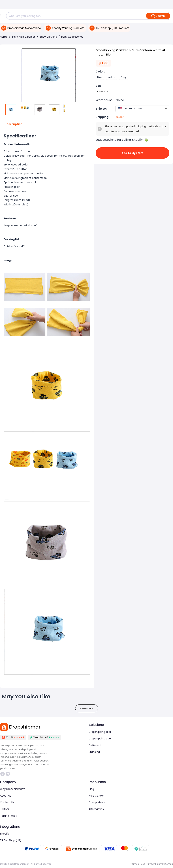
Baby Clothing (48, 37)
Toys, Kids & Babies (24, 37)
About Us (6, 796)
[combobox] (137, 109)
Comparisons (97, 802)
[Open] (166, 109)
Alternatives (96, 809)
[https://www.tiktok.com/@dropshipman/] (3, 774)
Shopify (5, 834)
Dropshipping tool (100, 732)
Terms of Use (138, 864)
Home (4, 37)
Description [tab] (14, 124)
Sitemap (168, 864)
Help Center (96, 796)
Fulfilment (95, 745)
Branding (94, 752)
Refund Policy (8, 816)
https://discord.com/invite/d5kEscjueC (8, 774)
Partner (5, 809)
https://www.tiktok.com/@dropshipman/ (3, 774)
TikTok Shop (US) (11, 840)
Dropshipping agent (101, 739)
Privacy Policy (154, 864)
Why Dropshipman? (12, 789)
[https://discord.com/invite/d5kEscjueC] (8, 774)
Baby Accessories (72, 37)
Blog (91, 789)
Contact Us (7, 802)
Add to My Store (133, 153)
